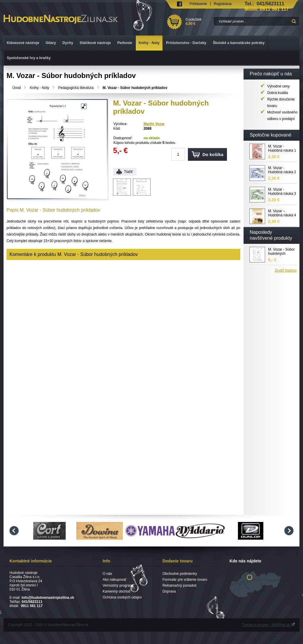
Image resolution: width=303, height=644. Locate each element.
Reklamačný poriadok (179, 585)
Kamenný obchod (116, 591)
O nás (107, 574)
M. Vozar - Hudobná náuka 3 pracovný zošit (282, 192)
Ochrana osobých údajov (122, 597)
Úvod (17, 88)
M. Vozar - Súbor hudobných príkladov (281, 252)
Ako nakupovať (115, 580)
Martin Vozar (154, 124)
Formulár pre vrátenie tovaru (185, 580)
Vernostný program (118, 585)
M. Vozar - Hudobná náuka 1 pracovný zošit (282, 149)
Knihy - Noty (40, 88)
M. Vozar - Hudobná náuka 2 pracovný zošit (282, 170)
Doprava (169, 591)
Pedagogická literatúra (76, 88)
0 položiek (198, 22)
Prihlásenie (198, 4)
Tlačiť (128, 172)
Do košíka (213, 154)
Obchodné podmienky (180, 574)
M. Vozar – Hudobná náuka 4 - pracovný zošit (282, 213)
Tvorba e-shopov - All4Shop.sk (268, 625)
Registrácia (223, 4)
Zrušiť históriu (286, 270)
